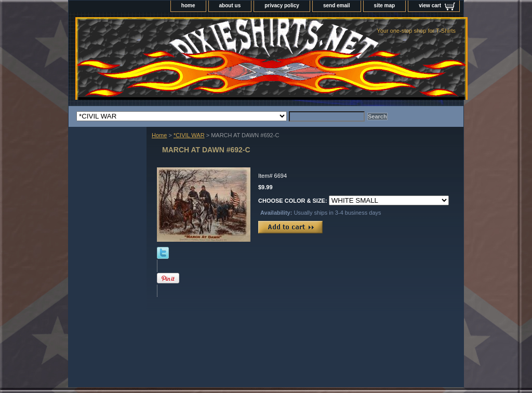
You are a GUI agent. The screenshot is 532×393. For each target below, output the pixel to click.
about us (230, 5)
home (188, 5)
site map (385, 5)
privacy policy (282, 5)
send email (337, 5)
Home (159, 135)
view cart (430, 5)
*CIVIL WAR (189, 135)
